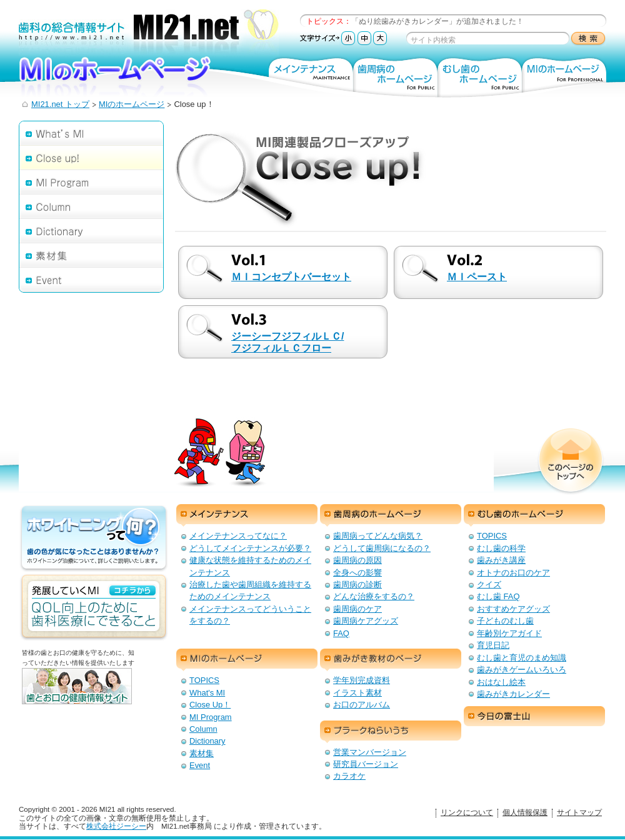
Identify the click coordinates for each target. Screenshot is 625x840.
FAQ (341, 633)
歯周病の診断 (357, 584)
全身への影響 (357, 573)
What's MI (91, 133)
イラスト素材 (357, 693)
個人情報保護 (525, 812)
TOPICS (492, 536)
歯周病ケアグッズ (366, 621)
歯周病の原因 (357, 560)
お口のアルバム (362, 705)
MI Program (91, 182)
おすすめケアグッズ (513, 609)
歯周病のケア (357, 609)
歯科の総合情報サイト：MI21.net (149, 33)
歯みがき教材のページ (391, 660)
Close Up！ (210, 705)
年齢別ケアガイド (509, 633)
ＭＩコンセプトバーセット (291, 277)
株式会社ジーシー (116, 826)
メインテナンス (311, 77)
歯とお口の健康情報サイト (97, 696)
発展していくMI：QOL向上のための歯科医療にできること (94, 607)
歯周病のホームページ (395, 77)
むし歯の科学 (501, 548)
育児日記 (493, 645)
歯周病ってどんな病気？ (378, 536)
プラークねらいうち (391, 732)
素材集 (91, 255)
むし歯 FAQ (498, 596)
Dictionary (91, 230)
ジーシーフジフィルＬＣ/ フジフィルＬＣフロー (287, 342)
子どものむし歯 (505, 621)
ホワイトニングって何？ (94, 539)
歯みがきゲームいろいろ (522, 670)
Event (91, 280)
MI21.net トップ (60, 104)
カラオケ (349, 776)
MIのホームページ (137, 77)
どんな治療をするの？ (374, 596)
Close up (91, 157)
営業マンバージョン (370, 752)
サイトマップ (579, 812)
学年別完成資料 (362, 680)
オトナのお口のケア (513, 573)
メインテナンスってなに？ (238, 536)
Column (91, 206)
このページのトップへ (571, 462)
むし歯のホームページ (480, 77)
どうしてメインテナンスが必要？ (250, 548)
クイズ (489, 584)
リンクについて (467, 812)
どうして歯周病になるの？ (382, 548)
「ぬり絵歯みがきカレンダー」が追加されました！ (437, 21)
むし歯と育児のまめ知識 (522, 658)
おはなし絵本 (501, 682)
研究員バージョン (366, 764)
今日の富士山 (534, 717)
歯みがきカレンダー (513, 694)
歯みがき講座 (501, 560)
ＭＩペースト (477, 277)
